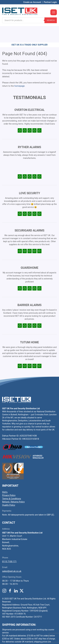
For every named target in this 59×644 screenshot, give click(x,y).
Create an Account (32, 2)
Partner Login (50, 2)
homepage (19, 69)
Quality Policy (9, 488)
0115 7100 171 (9, 544)
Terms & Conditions (12, 481)
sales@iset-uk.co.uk (12, 554)
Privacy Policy (9, 478)
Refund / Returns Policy (13, 485)
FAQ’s (5, 475)
